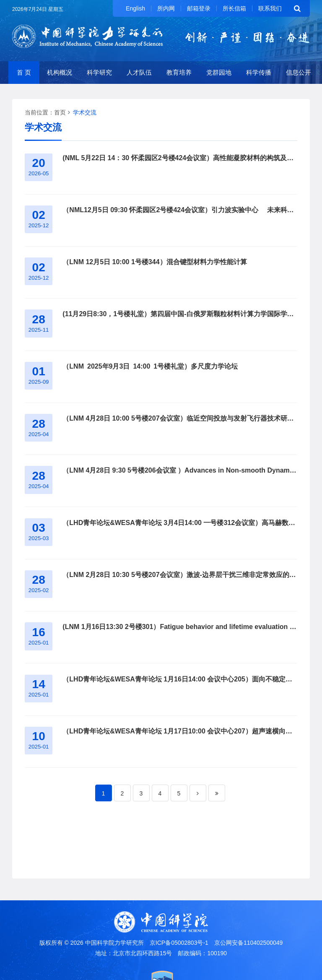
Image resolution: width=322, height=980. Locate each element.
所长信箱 (234, 8)
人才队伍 (139, 72)
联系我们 (270, 8)
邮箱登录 (199, 8)
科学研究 (99, 72)
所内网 (166, 8)
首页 (60, 112)
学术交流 (85, 112)
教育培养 (179, 72)
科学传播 (259, 72)
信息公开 (299, 72)
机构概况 (60, 72)
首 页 (24, 72)
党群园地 (219, 72)
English (135, 8)
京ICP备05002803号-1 (179, 943)
